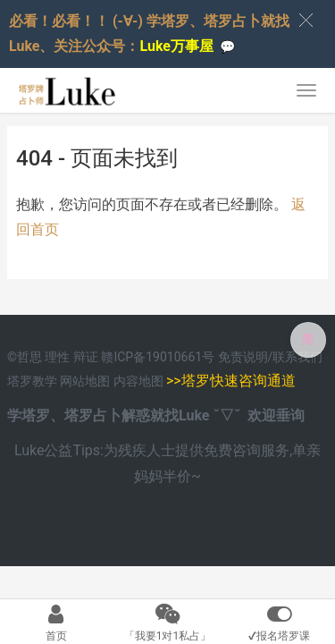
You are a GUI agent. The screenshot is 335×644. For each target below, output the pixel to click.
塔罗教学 (33, 381)
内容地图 (138, 381)
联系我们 (297, 357)
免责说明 (243, 357)
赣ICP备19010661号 (158, 357)
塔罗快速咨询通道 (239, 381)
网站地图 (86, 381)
